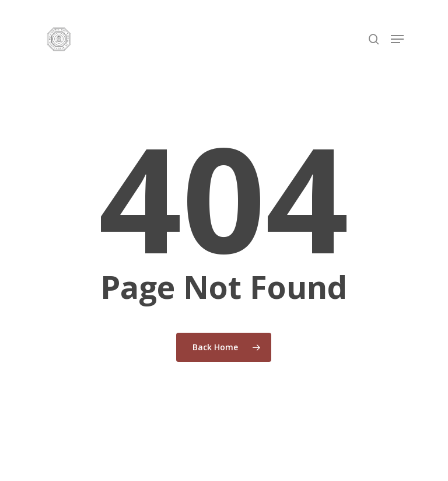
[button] (397, 39)
